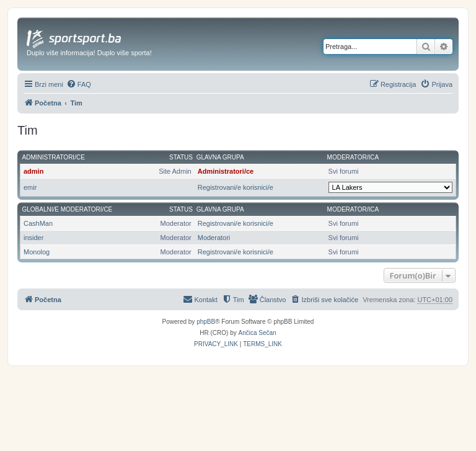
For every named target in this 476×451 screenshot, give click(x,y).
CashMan (38, 223)
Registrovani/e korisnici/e (236, 187)
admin (33, 171)
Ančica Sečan (258, 333)
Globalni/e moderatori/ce (68, 209)
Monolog (37, 252)
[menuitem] (79, 84)
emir (30, 187)
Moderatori (214, 238)
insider (33, 238)
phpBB (206, 322)
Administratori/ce (54, 157)
